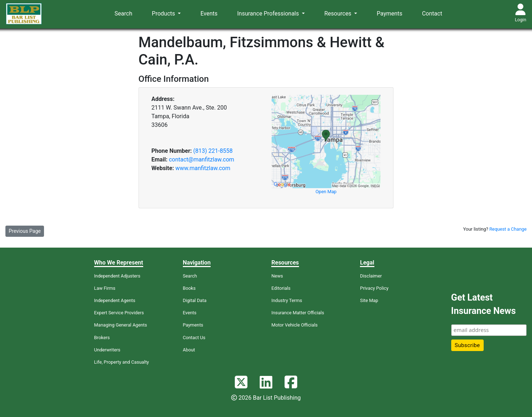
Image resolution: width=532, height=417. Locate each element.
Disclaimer (371, 276)
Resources (338, 14)
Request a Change (508, 229)
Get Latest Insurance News (483, 304)
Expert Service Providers (119, 313)
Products (164, 14)
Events (209, 14)
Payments (390, 14)
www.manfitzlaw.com (203, 168)
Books (189, 288)
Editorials (281, 288)
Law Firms (105, 288)
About (189, 350)
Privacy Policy (374, 288)
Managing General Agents (121, 325)
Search (124, 14)
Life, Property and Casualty (122, 362)
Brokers (102, 338)
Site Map (369, 300)
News (277, 276)
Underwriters (107, 350)
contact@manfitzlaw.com (201, 159)
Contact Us (194, 338)
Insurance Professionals (269, 14)
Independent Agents (115, 300)
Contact (432, 14)
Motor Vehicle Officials (294, 325)
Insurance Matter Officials (298, 313)
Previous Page (25, 231)
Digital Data (195, 300)
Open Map (326, 192)
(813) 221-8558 (213, 151)
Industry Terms (287, 300)
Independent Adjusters (117, 276)
